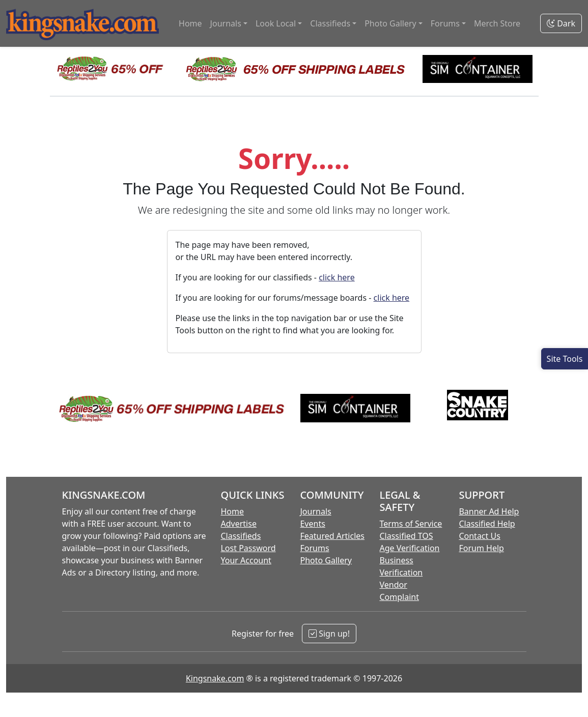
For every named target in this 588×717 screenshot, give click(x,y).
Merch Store (497, 23)
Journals (315, 511)
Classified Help (487, 524)
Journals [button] (226, 23)
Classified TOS (406, 536)
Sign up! (329, 634)
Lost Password (248, 548)
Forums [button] (445, 23)
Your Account (246, 560)
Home (190, 23)
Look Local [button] (276, 23)
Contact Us (479, 536)
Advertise (238, 524)
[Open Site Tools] (565, 359)
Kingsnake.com (215, 678)
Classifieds (241, 536)
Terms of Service (411, 524)
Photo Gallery (326, 560)
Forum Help (481, 548)
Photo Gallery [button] (390, 23)
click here (337, 277)
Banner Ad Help (489, 511)
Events (312, 524)
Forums (314, 548)
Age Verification (409, 548)
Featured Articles (332, 536)
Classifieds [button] (330, 23)
